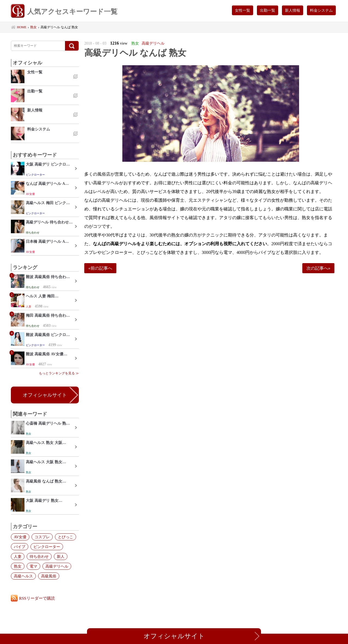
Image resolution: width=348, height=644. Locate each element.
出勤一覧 (268, 10)
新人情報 (293, 10)
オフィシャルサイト (45, 395)
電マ (33, 566)
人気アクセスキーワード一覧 (64, 12)
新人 (61, 556)
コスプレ (42, 537)
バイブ (20, 547)
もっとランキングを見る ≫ (59, 373)
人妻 (18, 556)
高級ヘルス (23, 576)
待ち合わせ (39, 556)
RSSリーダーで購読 (37, 598)
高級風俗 (49, 576)
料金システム (321, 10)
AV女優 (20, 537)
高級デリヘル (57, 566)
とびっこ (66, 537)
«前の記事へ (100, 268)
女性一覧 (243, 10)
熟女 (18, 566)
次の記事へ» (318, 268)
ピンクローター (47, 547)
